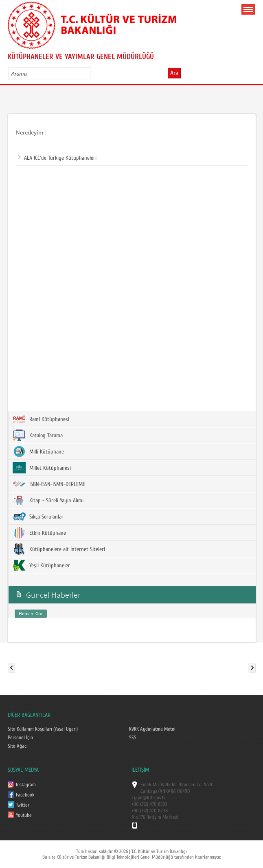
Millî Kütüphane (38, 451)
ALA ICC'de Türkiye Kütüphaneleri (57, 158)
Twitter (23, 805)
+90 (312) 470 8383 (149, 804)
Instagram (26, 785)
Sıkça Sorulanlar (38, 516)
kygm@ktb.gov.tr (148, 798)
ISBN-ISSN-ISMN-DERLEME (49, 484)
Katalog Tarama (38, 435)
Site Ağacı (18, 746)
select (93, 74)
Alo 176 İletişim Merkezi (155, 817)
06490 (184, 791)
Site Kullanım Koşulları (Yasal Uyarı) (43, 729)
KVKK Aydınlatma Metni (152, 729)
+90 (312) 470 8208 (150, 811)
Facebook (25, 795)
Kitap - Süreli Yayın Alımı (48, 500)
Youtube (24, 815)
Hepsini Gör (31, 613)
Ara (174, 73)
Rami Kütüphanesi (41, 419)
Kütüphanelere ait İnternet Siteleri (59, 549)
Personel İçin (20, 738)
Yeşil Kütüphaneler (41, 565)
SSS (133, 738)
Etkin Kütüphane (39, 533)
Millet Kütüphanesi (42, 468)
